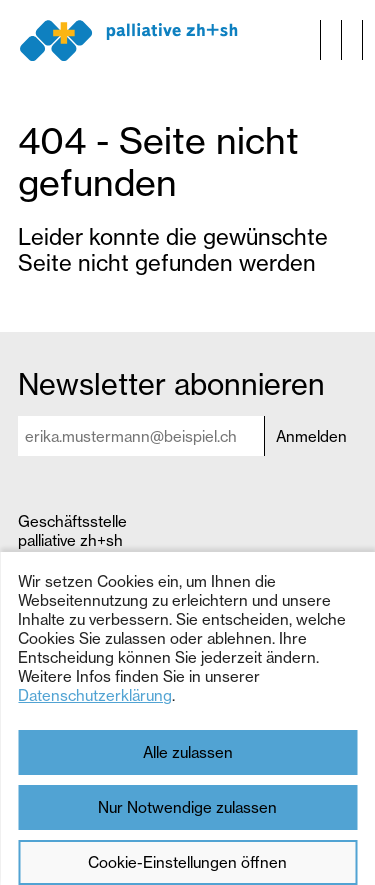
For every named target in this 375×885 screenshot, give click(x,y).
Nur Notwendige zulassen (187, 807)
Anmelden (311, 436)
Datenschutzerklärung (95, 695)
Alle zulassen (188, 752)
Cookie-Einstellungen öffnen (187, 862)
